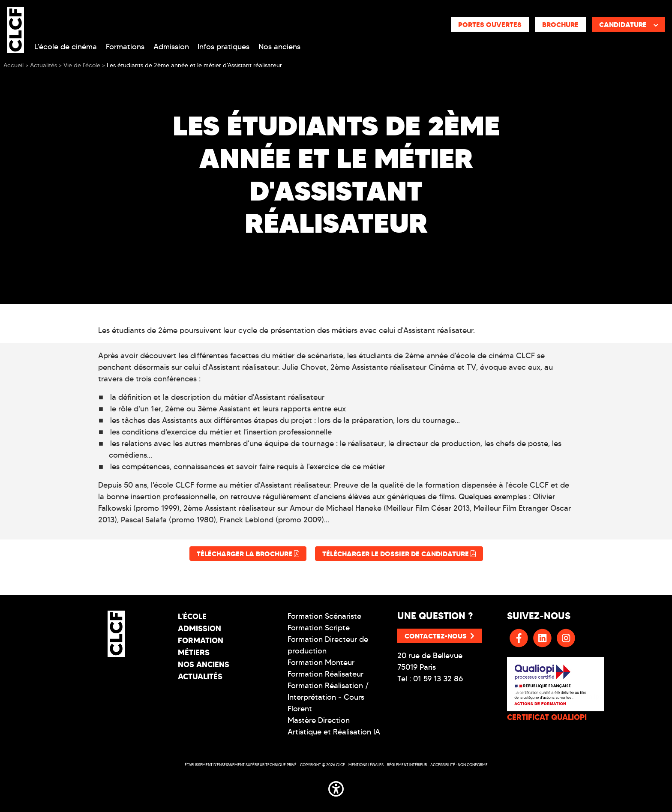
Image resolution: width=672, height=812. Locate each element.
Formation (201, 640)
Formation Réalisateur (325, 674)
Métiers (194, 652)
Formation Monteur (321, 662)
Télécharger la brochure (248, 554)
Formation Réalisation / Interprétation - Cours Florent (328, 697)
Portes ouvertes (490, 24)
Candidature (629, 24)
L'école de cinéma (66, 47)
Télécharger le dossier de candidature (399, 554)
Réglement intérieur (407, 765)
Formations (125, 47)
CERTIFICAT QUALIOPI (547, 717)
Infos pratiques (223, 47)
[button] (336, 787)
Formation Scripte (319, 628)
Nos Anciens (204, 664)
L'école (192, 616)
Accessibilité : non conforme (459, 765)
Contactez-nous (439, 636)
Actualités (200, 676)
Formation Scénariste (324, 616)
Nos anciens (279, 47)
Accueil (13, 65)
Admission (171, 47)
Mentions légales (366, 765)
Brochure (560, 24)
